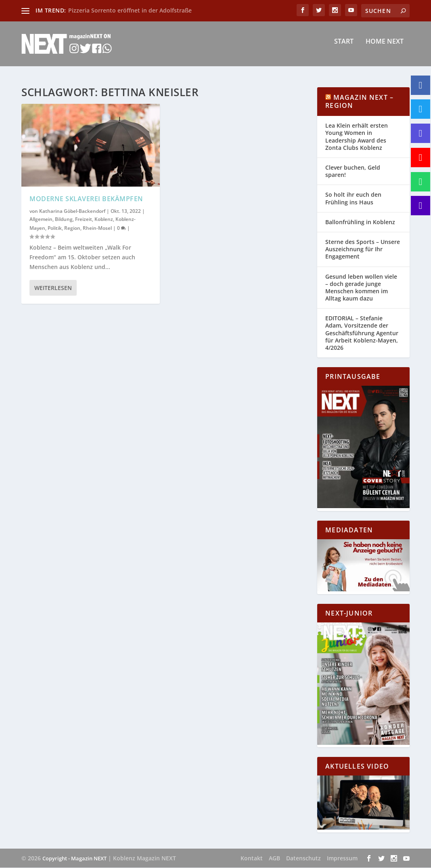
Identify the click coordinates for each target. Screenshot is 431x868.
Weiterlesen (53, 288)
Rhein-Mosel (97, 228)
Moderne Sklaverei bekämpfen (86, 199)
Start (344, 47)
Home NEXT (385, 47)
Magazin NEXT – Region (359, 102)
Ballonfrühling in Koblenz (360, 222)
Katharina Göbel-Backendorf (72, 211)
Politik (55, 228)
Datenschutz (303, 859)
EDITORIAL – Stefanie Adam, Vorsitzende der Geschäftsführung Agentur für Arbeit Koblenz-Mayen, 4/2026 (362, 334)
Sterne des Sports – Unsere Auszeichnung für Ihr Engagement (363, 249)
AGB (274, 859)
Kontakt (252, 859)
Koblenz (104, 220)
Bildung (64, 220)
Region (72, 228)
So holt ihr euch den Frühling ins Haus (353, 199)
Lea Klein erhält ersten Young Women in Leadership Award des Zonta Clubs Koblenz (357, 137)
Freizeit (84, 220)
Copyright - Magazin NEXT (74, 859)
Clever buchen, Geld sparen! (353, 171)
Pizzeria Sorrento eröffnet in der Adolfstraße (130, 10)
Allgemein (41, 220)
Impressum (342, 859)
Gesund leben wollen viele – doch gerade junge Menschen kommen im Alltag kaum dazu (361, 288)
